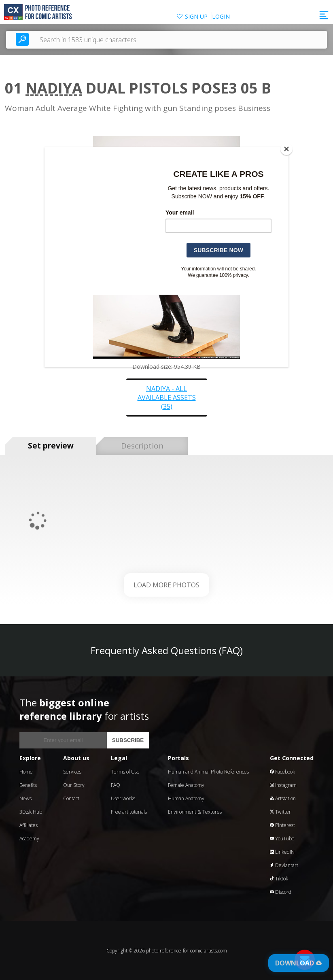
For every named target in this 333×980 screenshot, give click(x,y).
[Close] (286, 149)
